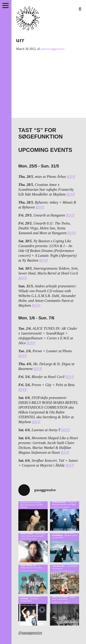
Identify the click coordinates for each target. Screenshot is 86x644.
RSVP (71, 177)
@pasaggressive (30, 633)
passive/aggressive (53, 49)
